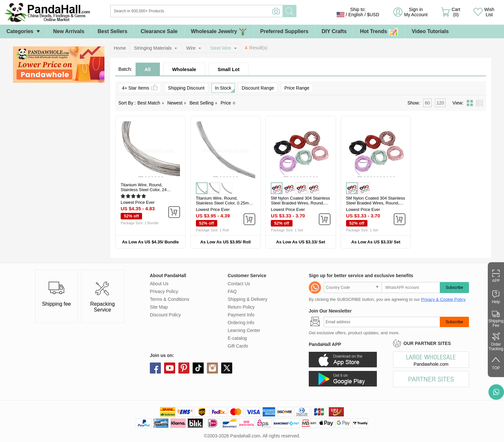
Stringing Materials (153, 48)
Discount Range (258, 88)
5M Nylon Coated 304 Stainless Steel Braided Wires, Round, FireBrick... (300, 203)
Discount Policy (165, 315)
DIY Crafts (334, 31)
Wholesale (184, 69)
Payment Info (241, 315)
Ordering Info (241, 323)
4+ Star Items (140, 87)
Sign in (416, 12)
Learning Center (244, 330)
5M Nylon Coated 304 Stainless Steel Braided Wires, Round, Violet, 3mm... (376, 203)
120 (440, 103)
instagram (212, 368)
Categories (20, 31)
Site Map (159, 307)
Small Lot (229, 69)
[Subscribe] (382, 322)
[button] (141, 177)
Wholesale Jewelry (219, 32)
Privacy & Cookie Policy (443, 299)
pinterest (184, 368)
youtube (170, 368)
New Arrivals (69, 31)
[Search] (223, 11)
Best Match (151, 103)
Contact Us (239, 284)
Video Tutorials (430, 31)
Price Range (297, 88)
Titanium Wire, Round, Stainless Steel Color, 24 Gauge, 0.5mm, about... (144, 190)
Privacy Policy (164, 291)
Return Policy (241, 307)
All (148, 69)
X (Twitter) (227, 368)
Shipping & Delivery (247, 299)
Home (120, 48)
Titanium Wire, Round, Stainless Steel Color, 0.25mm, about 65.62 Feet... (225, 203)
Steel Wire (221, 48)
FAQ (232, 291)
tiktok (198, 368)
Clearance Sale (159, 31)
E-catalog (237, 338)
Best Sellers (113, 31)
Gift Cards (238, 346)
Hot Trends (379, 32)
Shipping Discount (186, 88)
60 (427, 103)
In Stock (225, 89)
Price (228, 103)
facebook (155, 368)
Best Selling (203, 103)
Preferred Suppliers (284, 31)
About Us (159, 284)
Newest (177, 103)
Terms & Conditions (169, 299)
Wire (191, 48)
